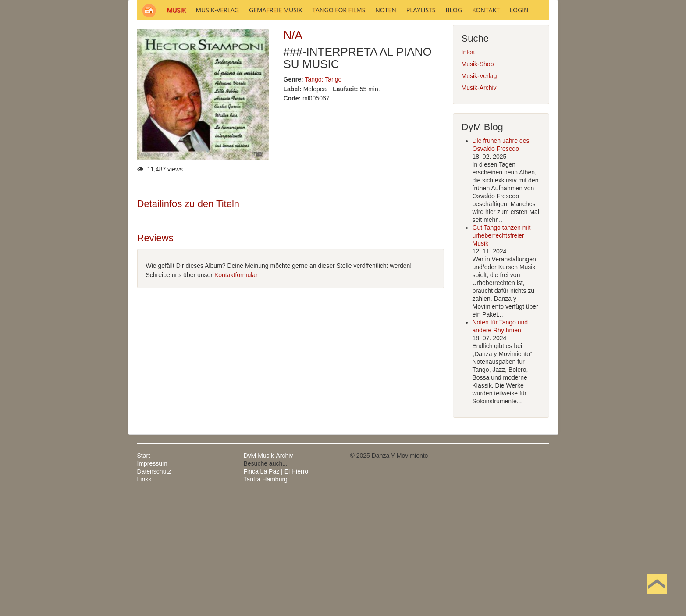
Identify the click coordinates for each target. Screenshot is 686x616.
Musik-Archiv (479, 206)
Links (144, 598)
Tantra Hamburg (266, 598)
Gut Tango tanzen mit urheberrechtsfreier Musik (502, 354)
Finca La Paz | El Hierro (276, 590)
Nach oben (657, 598)
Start (144, 574)
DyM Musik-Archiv (268, 574)
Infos (468, 171)
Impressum (152, 582)
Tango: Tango (323, 198)
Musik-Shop (478, 182)
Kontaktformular (236, 393)
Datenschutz (154, 590)
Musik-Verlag (479, 194)
